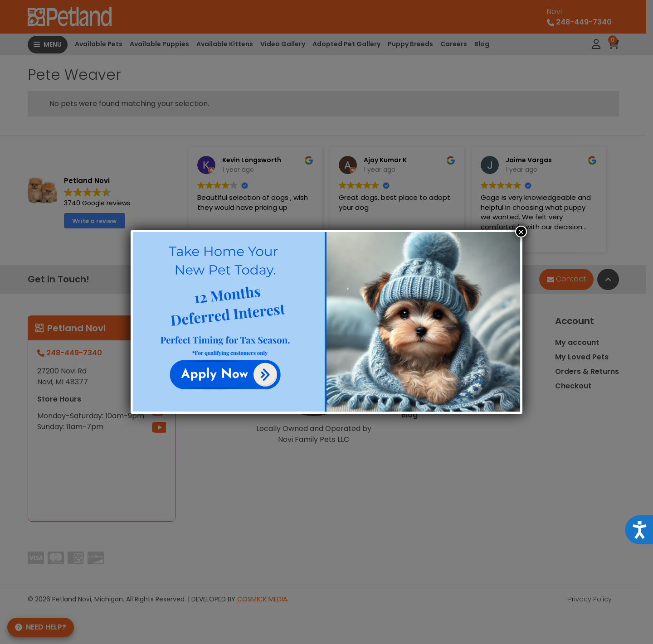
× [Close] (521, 232)
